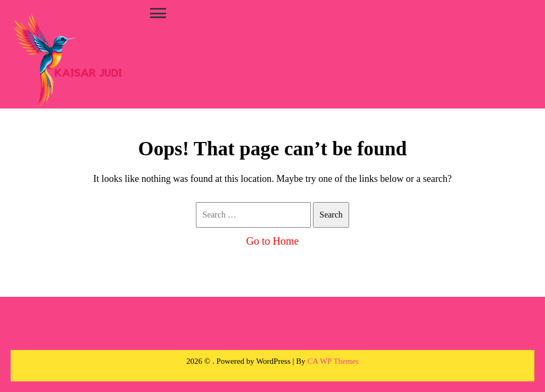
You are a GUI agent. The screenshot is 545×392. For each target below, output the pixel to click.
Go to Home (273, 241)
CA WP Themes (333, 361)
